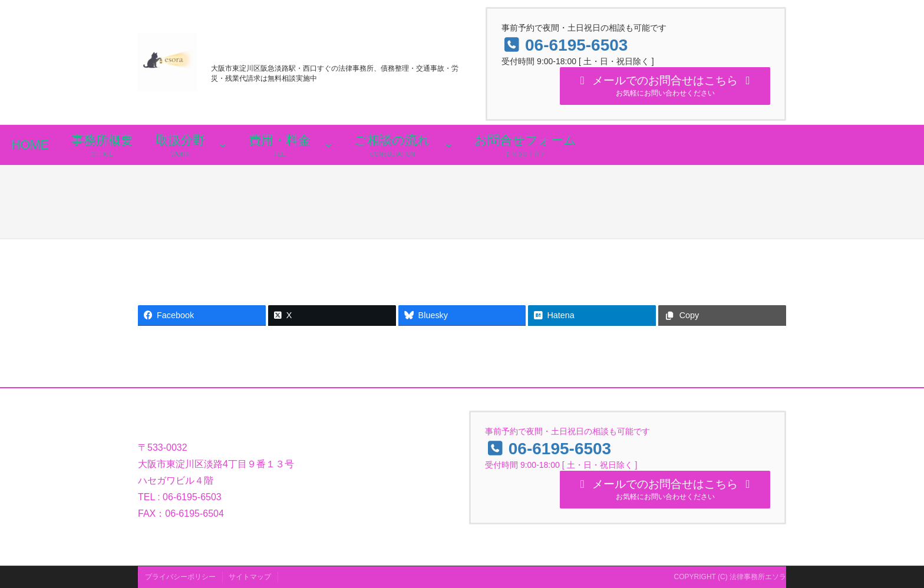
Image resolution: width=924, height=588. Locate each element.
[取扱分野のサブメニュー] (223, 150)
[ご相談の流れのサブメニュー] (448, 150)
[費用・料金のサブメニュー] (328, 150)
